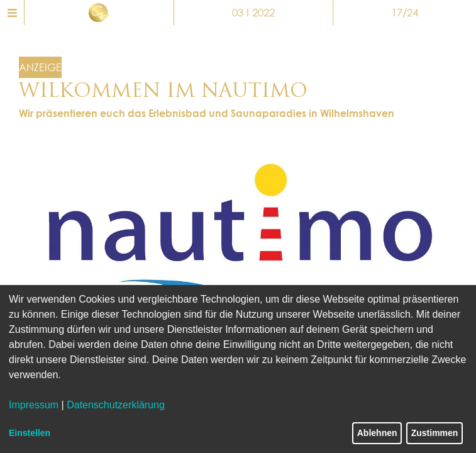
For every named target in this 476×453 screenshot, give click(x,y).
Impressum (34, 405)
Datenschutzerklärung (116, 405)
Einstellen (30, 433)
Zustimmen (435, 433)
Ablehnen (377, 433)
